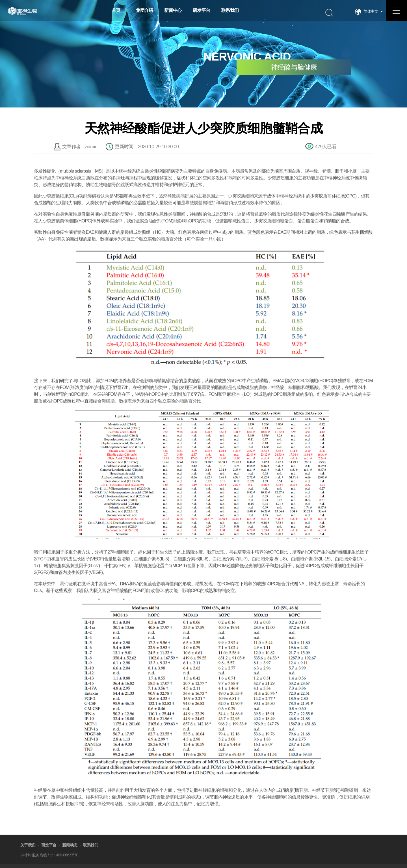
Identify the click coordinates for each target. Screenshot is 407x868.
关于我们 (28, 853)
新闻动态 (70, 853)
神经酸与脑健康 (294, 67)
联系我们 (91, 853)
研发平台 (49, 853)
